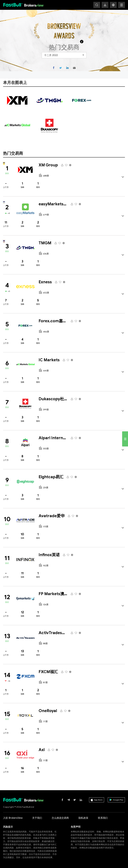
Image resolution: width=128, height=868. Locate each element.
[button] (113, 5)
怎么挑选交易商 (60, 818)
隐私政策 (83, 818)
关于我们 (37, 818)
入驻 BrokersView (13, 818)
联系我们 (103, 818)
